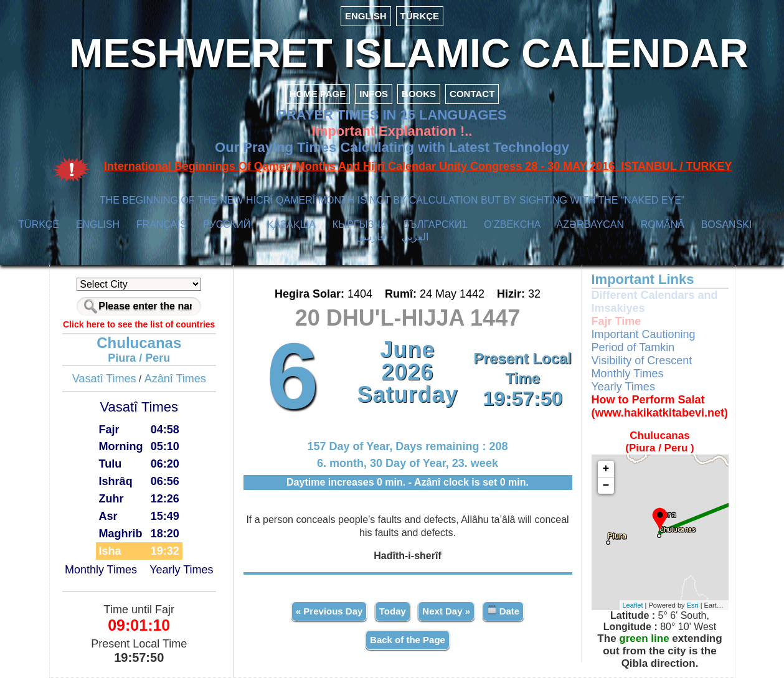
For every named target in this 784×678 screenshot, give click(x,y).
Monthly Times (101, 570)
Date (503, 610)
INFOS (374, 94)
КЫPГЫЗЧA (360, 224)
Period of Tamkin (633, 347)
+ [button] (606, 469)
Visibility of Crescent (642, 360)
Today (393, 611)
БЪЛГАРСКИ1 (435, 224)
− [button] (606, 486)
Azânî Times (175, 379)
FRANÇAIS (162, 224)
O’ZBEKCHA (512, 224)
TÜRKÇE (420, 16)
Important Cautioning (644, 334)
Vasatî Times (104, 379)
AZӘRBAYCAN (590, 224)
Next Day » (446, 611)
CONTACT (472, 94)
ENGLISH (366, 16)
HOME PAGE (318, 94)
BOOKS (419, 94)
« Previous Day (329, 611)
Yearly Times (181, 570)
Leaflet (633, 605)
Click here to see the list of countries (139, 324)
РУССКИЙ (227, 224)
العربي (415, 237)
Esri (693, 605)
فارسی (370, 237)
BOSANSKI (727, 224)
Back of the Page (408, 640)
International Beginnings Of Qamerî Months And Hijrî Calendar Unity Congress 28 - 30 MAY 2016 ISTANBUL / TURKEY (418, 166)
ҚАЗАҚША (291, 224)
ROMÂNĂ (663, 224)
